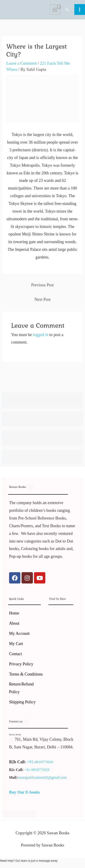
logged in (41, 335)
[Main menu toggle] (80, 9)
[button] (67, 9)
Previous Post (43, 285)
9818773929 (44, 762)
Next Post (42, 299)
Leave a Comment (22, 63)
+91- (31, 762)
